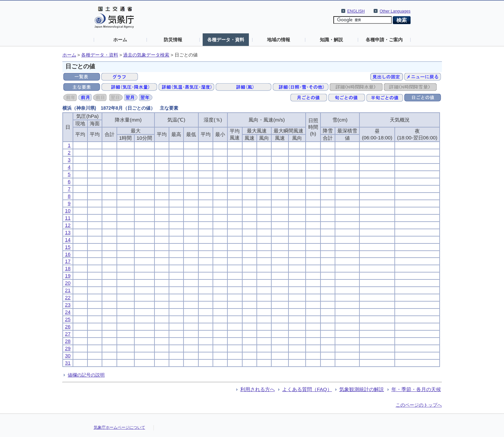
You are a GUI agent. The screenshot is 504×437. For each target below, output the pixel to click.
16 (68, 254)
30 (68, 356)
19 (68, 276)
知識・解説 (331, 40)
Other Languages (395, 11)
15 (68, 247)
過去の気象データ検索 (146, 55)
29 (68, 348)
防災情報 (173, 40)
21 (68, 290)
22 (68, 297)
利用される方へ (258, 389)
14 (68, 240)
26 (68, 327)
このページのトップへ (419, 405)
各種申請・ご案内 (384, 40)
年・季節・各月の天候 (416, 389)
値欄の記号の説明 (86, 375)
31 (68, 363)
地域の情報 (279, 40)
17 (68, 261)
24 (68, 312)
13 (68, 232)
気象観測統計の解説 (362, 389)
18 (68, 268)
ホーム (120, 40)
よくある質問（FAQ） (307, 389)
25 (68, 319)
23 (68, 305)
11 (68, 218)
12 (68, 225)
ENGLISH (356, 11)
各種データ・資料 (226, 40)
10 (68, 211)
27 (68, 334)
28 (68, 341)
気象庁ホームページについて (119, 427)
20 (68, 283)
